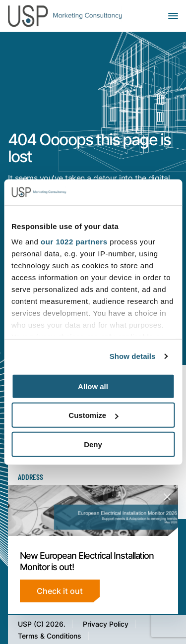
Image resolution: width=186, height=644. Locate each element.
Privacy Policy (106, 624)
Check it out (60, 591)
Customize (93, 415)
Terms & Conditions (50, 636)
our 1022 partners (74, 242)
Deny (93, 444)
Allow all (93, 386)
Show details (133, 356)
